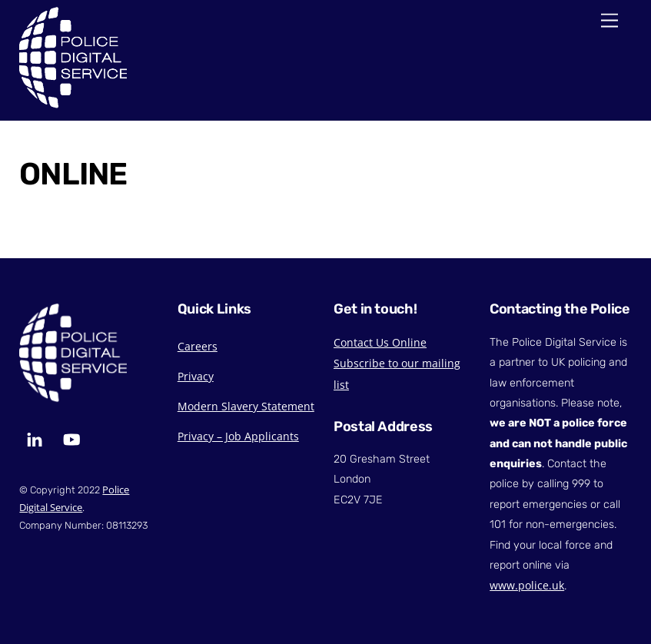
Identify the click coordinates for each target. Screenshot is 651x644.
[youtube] (71, 438)
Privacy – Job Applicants (238, 436)
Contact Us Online (380, 342)
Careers (198, 346)
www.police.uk (527, 585)
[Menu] (609, 21)
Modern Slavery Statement (246, 406)
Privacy (196, 376)
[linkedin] (35, 438)
